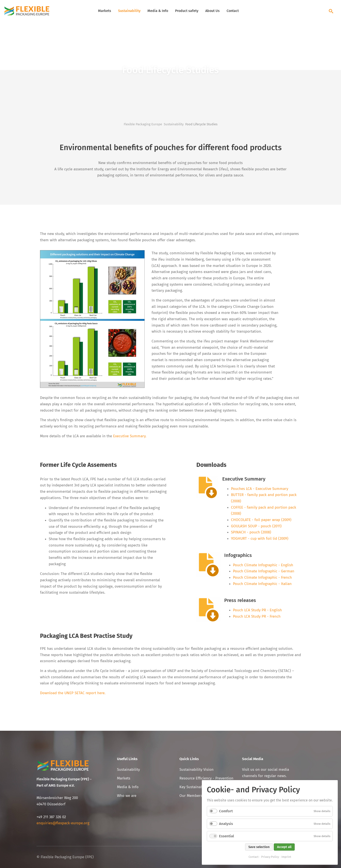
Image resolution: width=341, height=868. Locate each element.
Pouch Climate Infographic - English (263, 565)
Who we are (127, 796)
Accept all (284, 847)
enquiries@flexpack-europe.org (63, 823)
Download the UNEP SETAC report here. (73, 693)
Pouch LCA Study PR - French (257, 616)
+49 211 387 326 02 (51, 817)
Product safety (187, 11)
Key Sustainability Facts (199, 787)
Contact (233, 11)
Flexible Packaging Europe (143, 124)
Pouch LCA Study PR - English (257, 610)
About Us (212, 11)
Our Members (191, 796)
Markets (105, 11)
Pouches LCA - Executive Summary (260, 489)
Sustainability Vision (196, 770)
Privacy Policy (270, 857)
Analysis (226, 824)
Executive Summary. (130, 436)
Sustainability (129, 11)
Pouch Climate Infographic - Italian (262, 584)
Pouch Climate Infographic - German (264, 571)
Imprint (286, 857)
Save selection (259, 847)
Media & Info (158, 11)
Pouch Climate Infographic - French (262, 577)
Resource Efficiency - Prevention (206, 778)
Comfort (226, 811)
